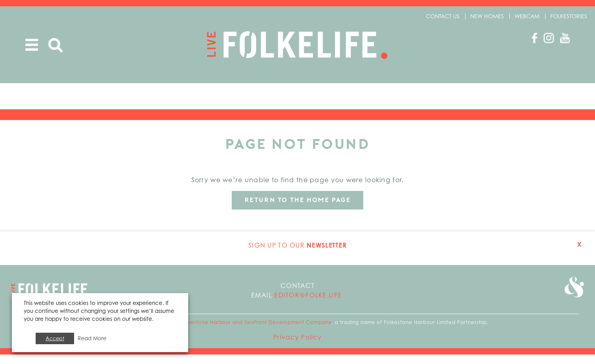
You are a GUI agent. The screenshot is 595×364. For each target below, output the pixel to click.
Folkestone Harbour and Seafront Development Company (256, 332)
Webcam (527, 16)
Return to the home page (298, 209)
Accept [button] (55, 338)
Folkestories (569, 16)
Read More (92, 338)
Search (56, 46)
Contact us (443, 16)
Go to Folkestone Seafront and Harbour (572, 299)
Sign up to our (297, 255)
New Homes (487, 16)
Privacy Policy (297, 347)
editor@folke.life (308, 305)
